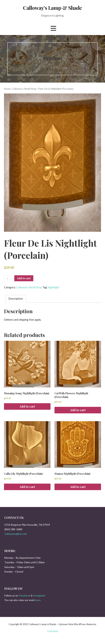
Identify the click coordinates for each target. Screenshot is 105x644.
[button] (53, 28)
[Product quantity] (9, 278)
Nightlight (54, 287)
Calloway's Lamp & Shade (52, 8)
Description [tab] (16, 299)
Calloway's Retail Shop (24, 89)
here (38, 600)
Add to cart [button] (27, 406)
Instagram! (39, 595)
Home (7, 89)
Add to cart (24, 278)
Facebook (25, 595)
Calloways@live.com (16, 534)
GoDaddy (53, 631)
